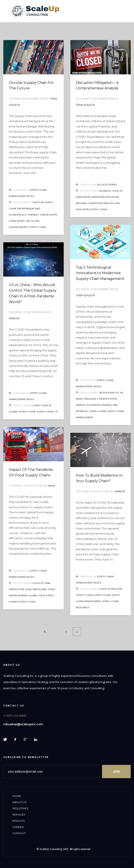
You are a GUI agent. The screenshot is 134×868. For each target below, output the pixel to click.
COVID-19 (117, 191)
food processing (36, 589)
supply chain (37, 227)
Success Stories (107, 185)
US (56, 412)
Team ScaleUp (85, 105)
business (105, 191)
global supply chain (22, 412)
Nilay (52, 486)
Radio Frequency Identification (96, 399)
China (36, 405)
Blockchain (107, 393)
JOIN (116, 772)
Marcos (14, 318)
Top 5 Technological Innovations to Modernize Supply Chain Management (100, 273)
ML (122, 393)
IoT (117, 393)
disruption (83, 197)
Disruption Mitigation (105, 197)
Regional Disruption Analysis (95, 203)
